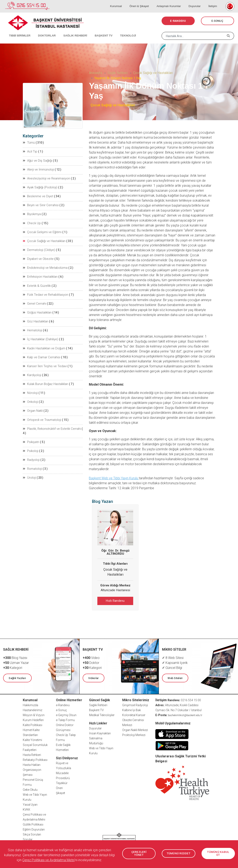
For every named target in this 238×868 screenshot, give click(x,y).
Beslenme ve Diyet (37, 195)
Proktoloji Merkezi (134, 734)
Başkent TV (96, 709)
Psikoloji (31, 438)
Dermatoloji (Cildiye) (38, 247)
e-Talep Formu (65, 719)
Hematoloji (32, 325)
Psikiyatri (31, 430)
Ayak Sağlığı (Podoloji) (40, 186)
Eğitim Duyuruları (34, 829)
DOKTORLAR (43, 31)
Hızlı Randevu (115, 601)
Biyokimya (32, 212)
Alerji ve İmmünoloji (38, 169)
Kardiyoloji (32, 369)
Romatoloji (32, 456)
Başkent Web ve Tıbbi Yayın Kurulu (114, 478)
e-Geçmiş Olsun (66, 714)
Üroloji (29, 465)
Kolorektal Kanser (134, 714)
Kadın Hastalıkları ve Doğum (43, 343)
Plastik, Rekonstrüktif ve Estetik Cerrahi (50, 421)
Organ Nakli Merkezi (135, 729)
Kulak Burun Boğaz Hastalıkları (45, 378)
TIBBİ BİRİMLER (18, 31)
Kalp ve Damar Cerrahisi (41, 351)
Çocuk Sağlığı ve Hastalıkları (153, 73)
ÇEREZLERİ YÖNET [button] (139, 853)
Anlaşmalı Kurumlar (174, 2)
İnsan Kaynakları (100, 733)
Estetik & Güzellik (36, 282)
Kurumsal (125, 2)
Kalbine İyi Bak (132, 709)
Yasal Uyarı (30, 804)
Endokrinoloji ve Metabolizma (44, 264)
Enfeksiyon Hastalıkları (40, 273)
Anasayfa (95, 73)
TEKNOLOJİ (118, 31)
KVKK (27, 809)
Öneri (59, 787)
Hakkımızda (30, 705)
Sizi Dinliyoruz (67, 757)
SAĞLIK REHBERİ (69, 31)
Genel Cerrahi (34, 299)
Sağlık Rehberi (118, 73)
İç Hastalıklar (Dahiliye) (40, 334)
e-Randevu (63, 705)
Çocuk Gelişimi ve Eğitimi (41, 230)
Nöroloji (30, 386)
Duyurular (198, 2)
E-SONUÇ (217, 21)
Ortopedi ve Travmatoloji (41, 412)
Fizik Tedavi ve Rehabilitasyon (44, 291)
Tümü (29, 143)
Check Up (31, 221)
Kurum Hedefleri (33, 719)
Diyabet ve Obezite (37, 256)
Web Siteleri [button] (175, 677)
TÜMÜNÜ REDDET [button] (179, 853)
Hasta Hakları (32, 764)
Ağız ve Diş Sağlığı (37, 160)
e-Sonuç (61, 709)
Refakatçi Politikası (35, 759)
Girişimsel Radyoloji (135, 705)
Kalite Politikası (33, 724)
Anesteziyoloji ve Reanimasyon (45, 177)
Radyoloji (31, 447)
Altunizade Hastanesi (115, 590)
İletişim (214, 2)
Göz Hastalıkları (35, 317)
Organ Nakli (33, 404)
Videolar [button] (93, 677)
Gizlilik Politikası (33, 824)
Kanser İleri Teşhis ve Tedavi (43, 360)
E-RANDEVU (178, 21)
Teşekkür (62, 782)
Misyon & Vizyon (34, 714)
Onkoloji (31, 395)
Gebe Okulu (30, 789)
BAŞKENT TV (96, 31)
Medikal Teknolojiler (102, 714)
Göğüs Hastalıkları (37, 308)
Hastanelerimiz (33, 709)
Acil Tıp (30, 151)
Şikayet (60, 792)
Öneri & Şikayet (146, 2)
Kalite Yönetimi (32, 739)
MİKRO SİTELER (174, 649)
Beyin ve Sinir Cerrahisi (40, 203)
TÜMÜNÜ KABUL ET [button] (218, 853)
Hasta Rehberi (32, 754)
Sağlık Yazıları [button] (17, 677)
